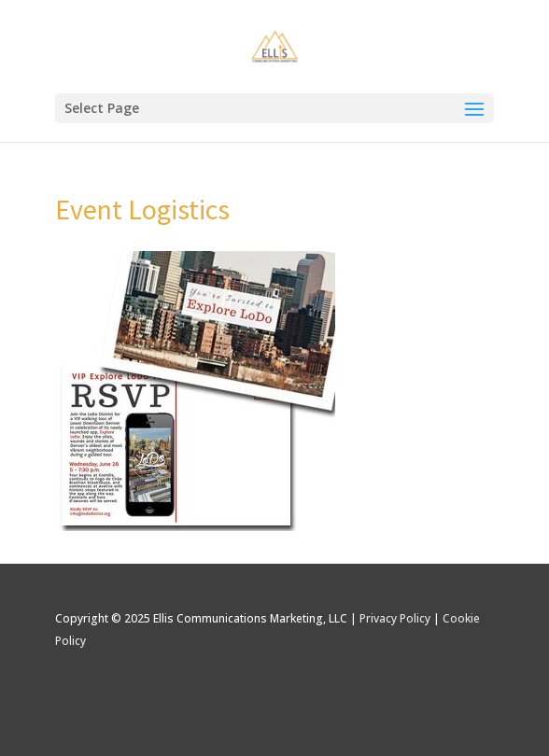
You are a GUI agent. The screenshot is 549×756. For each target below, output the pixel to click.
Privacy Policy (395, 618)
